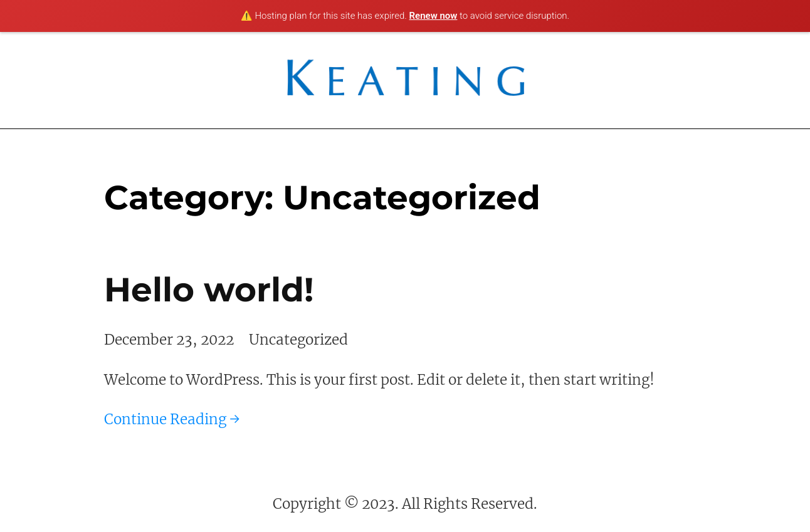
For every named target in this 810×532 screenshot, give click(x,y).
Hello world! (209, 289)
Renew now (434, 16)
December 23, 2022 (169, 340)
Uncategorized (298, 340)
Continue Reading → (172, 419)
